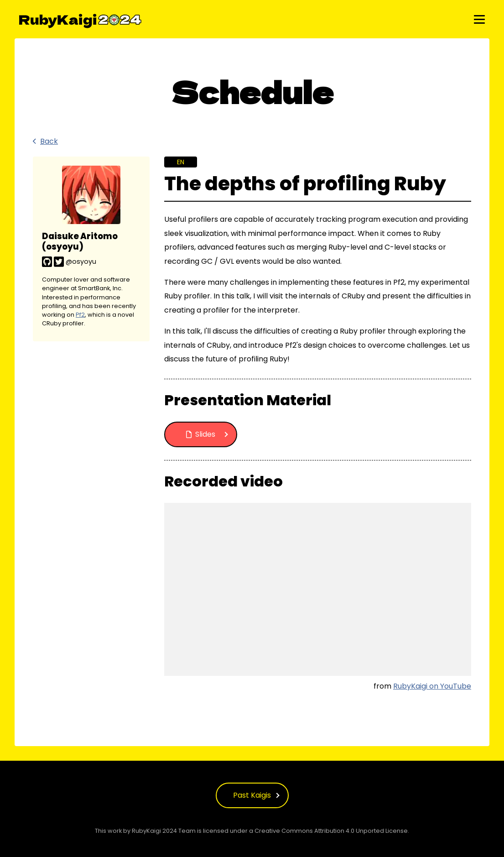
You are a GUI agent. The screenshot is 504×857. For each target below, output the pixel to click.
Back (45, 141)
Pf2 (80, 315)
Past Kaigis (252, 795)
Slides (201, 434)
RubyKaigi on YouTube (432, 686)
